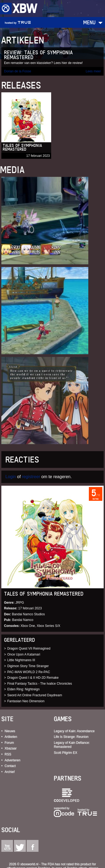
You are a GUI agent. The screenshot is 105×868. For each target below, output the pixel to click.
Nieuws (10, 731)
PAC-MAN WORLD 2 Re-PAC (29, 672)
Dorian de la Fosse (18, 71)
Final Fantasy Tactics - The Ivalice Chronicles (40, 684)
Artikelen (11, 737)
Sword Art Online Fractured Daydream (35, 695)
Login (11, 477)
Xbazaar (11, 748)
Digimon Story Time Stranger (28, 666)
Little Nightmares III (21, 660)
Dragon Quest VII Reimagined (29, 649)
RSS (8, 754)
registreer (31, 477)
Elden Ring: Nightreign (23, 689)
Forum (9, 743)
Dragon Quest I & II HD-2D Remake (33, 678)
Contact (10, 766)
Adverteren (13, 760)
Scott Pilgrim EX (66, 753)
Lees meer (93, 71)
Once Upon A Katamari (24, 654)
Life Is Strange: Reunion (71, 737)
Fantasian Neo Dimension (26, 701)
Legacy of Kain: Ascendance (74, 731)
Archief (10, 772)
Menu (89, 22)
